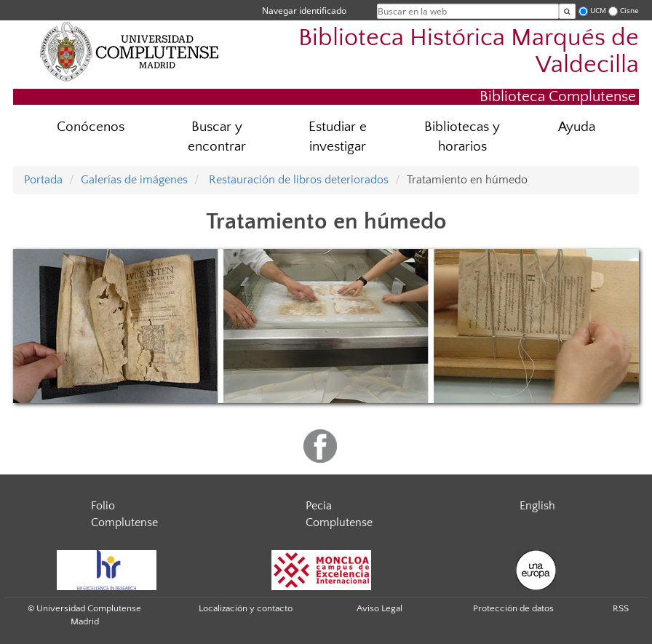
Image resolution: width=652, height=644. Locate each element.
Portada (43, 180)
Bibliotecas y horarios (462, 137)
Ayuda (577, 127)
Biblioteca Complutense (558, 96)
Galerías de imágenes (134, 180)
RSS (621, 608)
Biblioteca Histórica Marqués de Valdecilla (469, 52)
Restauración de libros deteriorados (297, 180)
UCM (598, 11)
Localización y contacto (246, 608)
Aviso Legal (379, 608)
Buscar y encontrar (217, 137)
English (537, 506)
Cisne (629, 11)
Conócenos (91, 127)
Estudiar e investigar (338, 137)
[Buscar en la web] (567, 11)
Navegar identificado (304, 11)
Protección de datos (513, 608)
